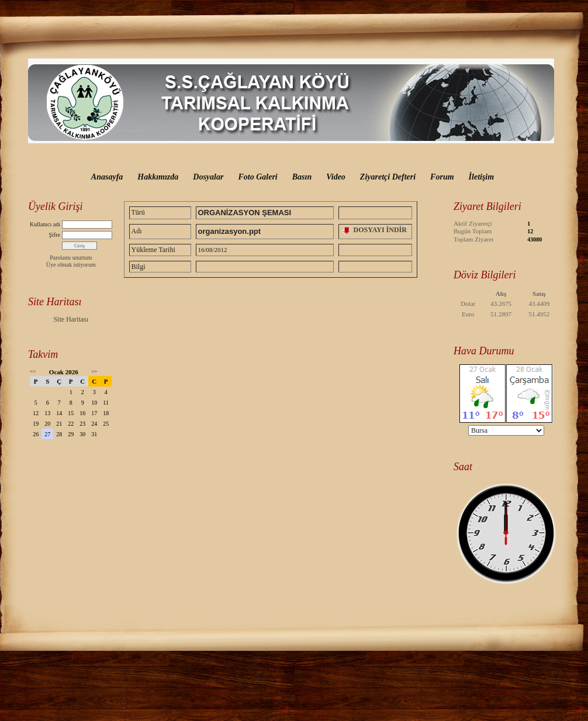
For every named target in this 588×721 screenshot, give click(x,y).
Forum (442, 177)
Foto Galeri (257, 177)
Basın (302, 177)
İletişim (482, 177)
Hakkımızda (158, 177)
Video (336, 177)
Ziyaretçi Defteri (388, 177)
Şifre (55, 235)
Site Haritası (71, 319)
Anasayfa (107, 177)
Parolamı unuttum (71, 258)
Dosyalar (208, 177)
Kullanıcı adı (45, 224)
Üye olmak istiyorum (71, 265)
